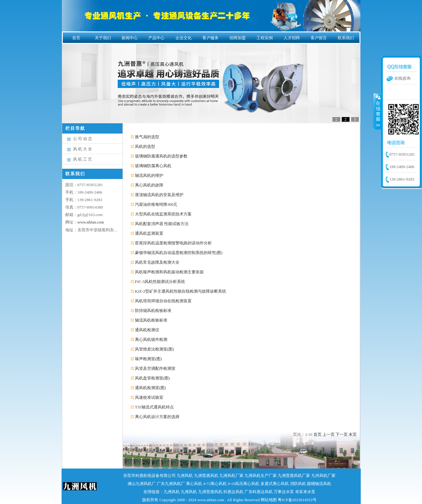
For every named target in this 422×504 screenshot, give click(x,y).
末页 (353, 434)
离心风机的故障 (149, 185)
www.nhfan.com (91, 222)
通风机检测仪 (147, 330)
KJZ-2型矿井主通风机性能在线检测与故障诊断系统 (181, 291)
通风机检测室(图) (151, 388)
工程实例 (265, 38)
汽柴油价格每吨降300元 (156, 204)
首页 (76, 38)
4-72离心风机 (215, 484)
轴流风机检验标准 (151, 320)
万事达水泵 (284, 492)
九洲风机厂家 (231, 476)
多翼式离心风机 (275, 484)
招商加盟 (238, 38)
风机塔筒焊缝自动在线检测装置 (163, 301)
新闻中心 (130, 38)
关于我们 (103, 38)
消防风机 (298, 484)
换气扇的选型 (147, 137)
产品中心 (156, 38)
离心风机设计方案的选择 (157, 417)
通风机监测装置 (149, 233)
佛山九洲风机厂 (142, 484)
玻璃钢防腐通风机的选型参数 (161, 156)
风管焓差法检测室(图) (155, 349)
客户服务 (211, 38)
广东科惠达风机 (259, 492)
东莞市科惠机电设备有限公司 (149, 476)
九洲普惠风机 (206, 476)
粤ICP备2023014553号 (297, 500)
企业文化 (183, 38)
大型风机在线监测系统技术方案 (163, 214)
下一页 (342, 434)
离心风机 (194, 484)
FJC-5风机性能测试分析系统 (160, 282)
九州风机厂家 (323, 476)
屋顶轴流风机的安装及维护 (159, 195)
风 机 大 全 (83, 149)
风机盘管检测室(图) (153, 378)
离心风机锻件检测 (151, 339)
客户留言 (319, 38)
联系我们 (346, 38)
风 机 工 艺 (83, 159)
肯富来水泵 (305, 492)
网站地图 (269, 500)
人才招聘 (292, 38)
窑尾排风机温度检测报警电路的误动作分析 (173, 243)
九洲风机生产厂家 (261, 476)
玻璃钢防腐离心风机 (153, 166)
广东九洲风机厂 (171, 484)
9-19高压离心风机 (244, 484)
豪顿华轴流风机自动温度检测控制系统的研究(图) (179, 253)
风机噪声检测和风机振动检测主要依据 (169, 272)
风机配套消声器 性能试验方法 (162, 224)
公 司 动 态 (83, 139)
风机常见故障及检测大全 (157, 262)
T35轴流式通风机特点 (154, 407)
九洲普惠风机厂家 (294, 476)
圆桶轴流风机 (319, 484)
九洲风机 (185, 476)
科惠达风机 (233, 492)
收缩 (378, 111)
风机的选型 (145, 146)
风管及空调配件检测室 (155, 368)
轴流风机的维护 (149, 175)
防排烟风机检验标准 (153, 311)
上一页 (329, 434)
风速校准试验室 (149, 397)
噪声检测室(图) (148, 359)
